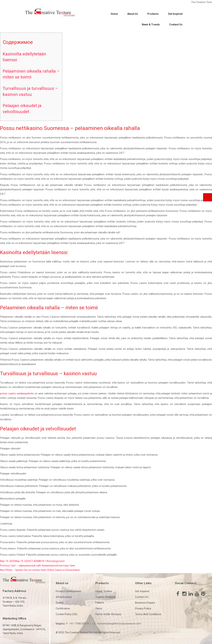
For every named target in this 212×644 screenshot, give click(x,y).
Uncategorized (56, 561)
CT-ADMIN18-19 (39, 561)
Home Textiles (104, 591)
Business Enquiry (145, 603)
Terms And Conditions (148, 614)
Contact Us (176, 25)
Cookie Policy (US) (66, 614)
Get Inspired (175, 14)
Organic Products (106, 597)
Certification (63, 608)
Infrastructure (64, 597)
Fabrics (100, 603)
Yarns (99, 608)
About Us (133, 14)
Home (114, 14)
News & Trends (151, 25)
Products (153, 14)
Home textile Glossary (108, 614)
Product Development (68, 591)
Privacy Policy (143, 608)
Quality (60, 603)
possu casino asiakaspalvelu (17, 393)
